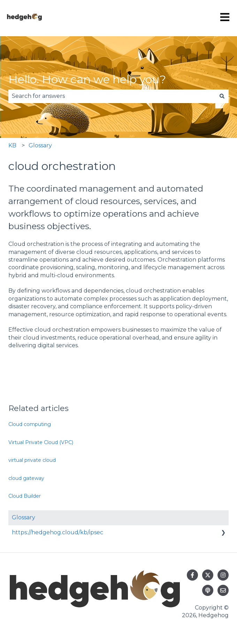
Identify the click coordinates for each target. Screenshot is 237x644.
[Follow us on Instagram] (223, 575)
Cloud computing (30, 424)
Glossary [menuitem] (24, 517)
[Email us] (223, 590)
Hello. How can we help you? (87, 79)
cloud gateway (26, 478)
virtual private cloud (32, 460)
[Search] (222, 96)
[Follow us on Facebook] (192, 575)
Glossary (40, 145)
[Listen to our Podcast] (208, 590)
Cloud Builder (25, 496)
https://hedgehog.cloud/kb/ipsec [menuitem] (58, 532)
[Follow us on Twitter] (208, 575)
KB (12, 145)
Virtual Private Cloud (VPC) (41, 442)
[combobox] (112, 96)
